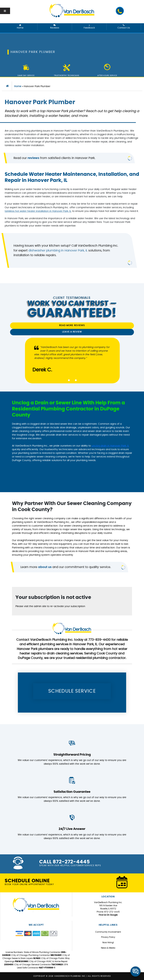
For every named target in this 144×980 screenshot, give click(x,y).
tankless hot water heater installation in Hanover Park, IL (38, 211)
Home (20, 27)
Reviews (55, 27)
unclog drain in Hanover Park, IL (110, 446)
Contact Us (124, 27)
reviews (33, 158)
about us (45, 567)
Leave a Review (72, 332)
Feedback (89, 27)
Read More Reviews (72, 325)
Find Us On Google (108, 915)
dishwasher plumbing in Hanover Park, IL (58, 251)
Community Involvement (108, 932)
